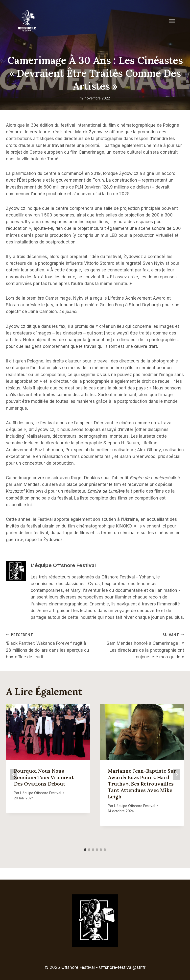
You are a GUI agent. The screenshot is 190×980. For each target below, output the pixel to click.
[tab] (85, 850)
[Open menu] (174, 21)
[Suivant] (177, 775)
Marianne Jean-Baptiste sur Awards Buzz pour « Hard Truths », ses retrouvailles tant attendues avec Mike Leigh (142, 784)
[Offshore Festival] (27, 21)
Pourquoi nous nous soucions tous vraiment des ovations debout (44, 777)
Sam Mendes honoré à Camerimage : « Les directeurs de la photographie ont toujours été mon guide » (142, 645)
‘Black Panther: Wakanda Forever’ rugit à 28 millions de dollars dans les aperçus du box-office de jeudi (48, 645)
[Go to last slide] (13, 775)
